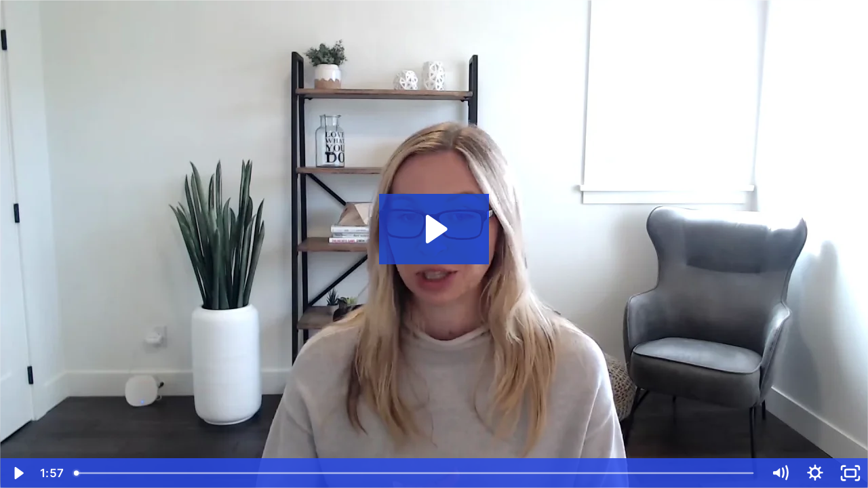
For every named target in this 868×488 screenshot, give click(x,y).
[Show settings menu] (815, 473)
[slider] (415, 473)
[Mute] (780, 473)
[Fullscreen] (850, 473)
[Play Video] (18, 473)
